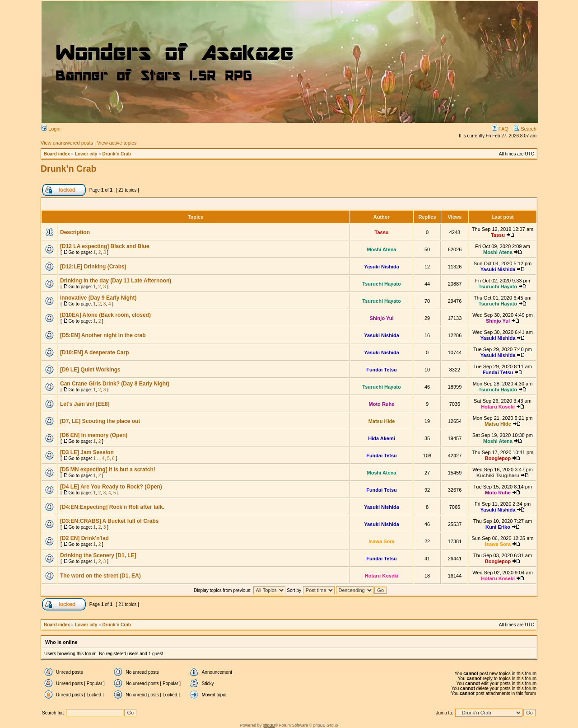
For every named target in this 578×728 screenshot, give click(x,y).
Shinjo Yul (382, 318)
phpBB (269, 725)
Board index (57, 154)
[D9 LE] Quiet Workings (90, 370)
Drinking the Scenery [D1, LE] (98, 555)
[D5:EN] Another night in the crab (103, 335)
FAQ (500, 129)
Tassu (382, 232)
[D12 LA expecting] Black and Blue (105, 246)
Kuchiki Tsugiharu (498, 475)
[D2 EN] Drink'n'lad (84, 538)
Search (525, 129)
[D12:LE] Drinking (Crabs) (93, 267)
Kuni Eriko (498, 527)
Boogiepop (498, 458)
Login (51, 129)
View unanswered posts (67, 143)
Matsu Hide (382, 421)
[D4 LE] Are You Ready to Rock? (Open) (111, 487)
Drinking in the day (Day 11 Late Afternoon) (116, 281)
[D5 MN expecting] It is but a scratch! (108, 470)
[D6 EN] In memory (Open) (94, 435)
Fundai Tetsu (382, 370)
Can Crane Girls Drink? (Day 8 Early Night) (115, 384)
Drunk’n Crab (117, 154)
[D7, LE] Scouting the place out (100, 421)
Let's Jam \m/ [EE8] (85, 404)
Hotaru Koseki (498, 407)
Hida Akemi (382, 438)
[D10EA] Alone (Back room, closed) (105, 315)
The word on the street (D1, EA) (100, 576)
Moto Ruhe (382, 404)
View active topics (117, 143)
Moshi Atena (382, 249)
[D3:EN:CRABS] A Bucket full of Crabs (109, 521)
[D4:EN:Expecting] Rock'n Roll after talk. (112, 507)
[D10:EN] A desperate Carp (94, 352)
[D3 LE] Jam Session (87, 452)
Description (75, 232)
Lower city (86, 154)
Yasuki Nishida (382, 267)
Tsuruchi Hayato (381, 284)
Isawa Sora (381, 541)
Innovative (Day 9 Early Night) (98, 298)
